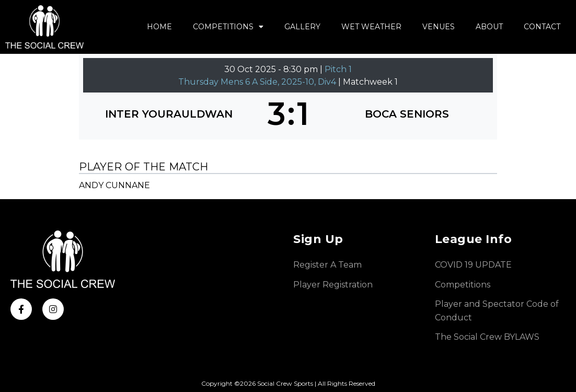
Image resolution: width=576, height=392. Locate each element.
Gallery (302, 27)
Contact (542, 27)
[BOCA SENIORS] (407, 114)
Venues (439, 27)
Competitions (228, 27)
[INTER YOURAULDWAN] (169, 114)
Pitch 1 (338, 69)
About (489, 27)
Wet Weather (371, 27)
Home (159, 27)
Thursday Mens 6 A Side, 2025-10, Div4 (258, 82)
